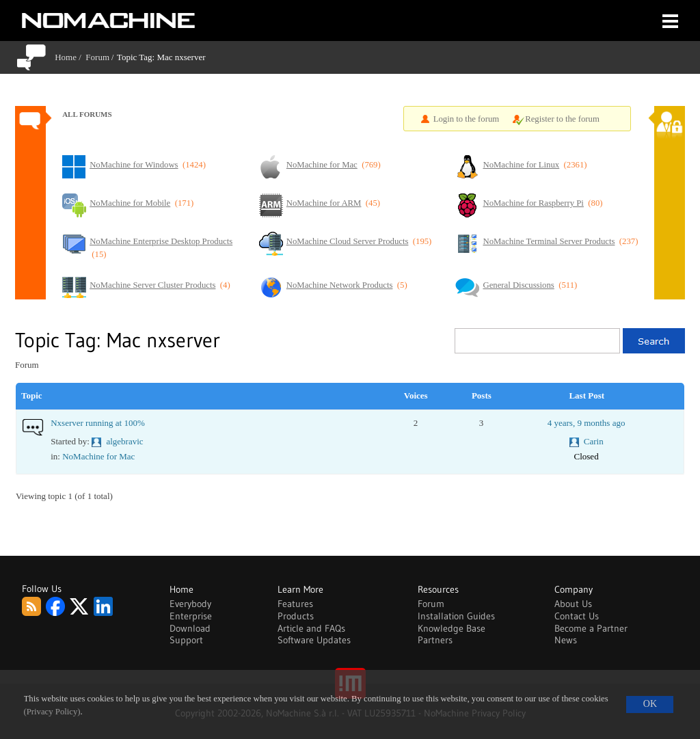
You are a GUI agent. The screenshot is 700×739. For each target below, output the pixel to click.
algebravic (124, 441)
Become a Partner (591, 628)
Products (296, 616)
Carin (594, 441)
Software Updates (314, 640)
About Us (573, 604)
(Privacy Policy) (52, 712)
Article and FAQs (311, 628)
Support (186, 640)
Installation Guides (456, 616)
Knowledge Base (452, 628)
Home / (70, 57)
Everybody (190, 604)
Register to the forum (562, 119)
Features (295, 604)
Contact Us (577, 616)
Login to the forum (467, 119)
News (566, 640)
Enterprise (191, 616)
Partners (435, 640)
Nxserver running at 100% (98, 423)
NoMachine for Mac (98, 456)
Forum (97, 57)
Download (190, 628)
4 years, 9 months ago (587, 423)
